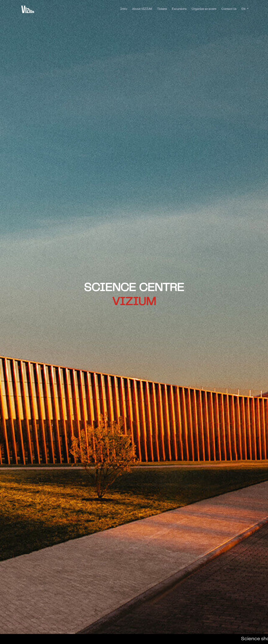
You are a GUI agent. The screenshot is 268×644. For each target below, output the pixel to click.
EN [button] (244, 9)
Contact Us (229, 9)
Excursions (179, 9)
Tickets (162, 9)
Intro (124, 9)
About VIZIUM (142, 9)
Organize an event (204, 9)
